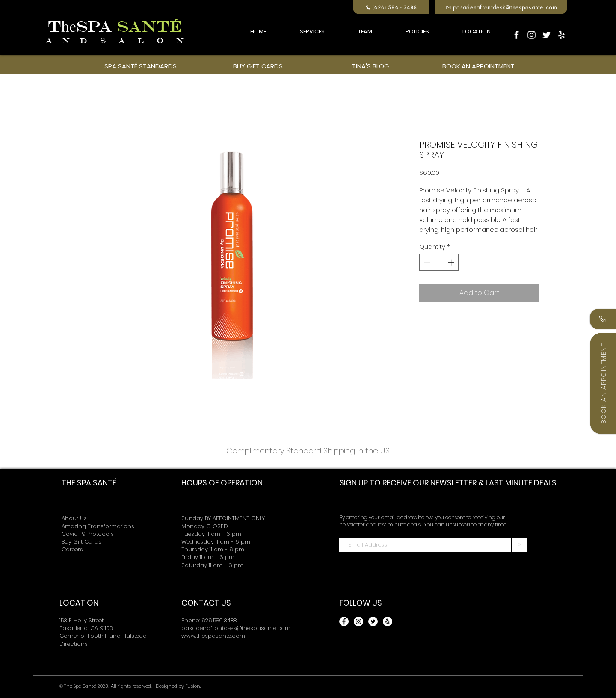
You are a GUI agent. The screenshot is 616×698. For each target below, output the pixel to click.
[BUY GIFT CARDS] (258, 66)
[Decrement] (426, 262)
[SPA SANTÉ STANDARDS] (140, 66)
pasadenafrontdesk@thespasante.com (236, 628)
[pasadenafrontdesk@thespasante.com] (501, 7)
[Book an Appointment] (603, 383)
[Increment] (452, 262)
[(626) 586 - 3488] (391, 7)
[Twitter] (546, 35)
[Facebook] (517, 35)
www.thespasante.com (213, 636)
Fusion (193, 686)
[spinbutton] (439, 262)
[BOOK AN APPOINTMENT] (478, 66)
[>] (519, 545)
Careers (72, 549)
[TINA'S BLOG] (370, 66)
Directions (74, 644)
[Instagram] (532, 35)
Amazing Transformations (98, 526)
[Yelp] (561, 35)
